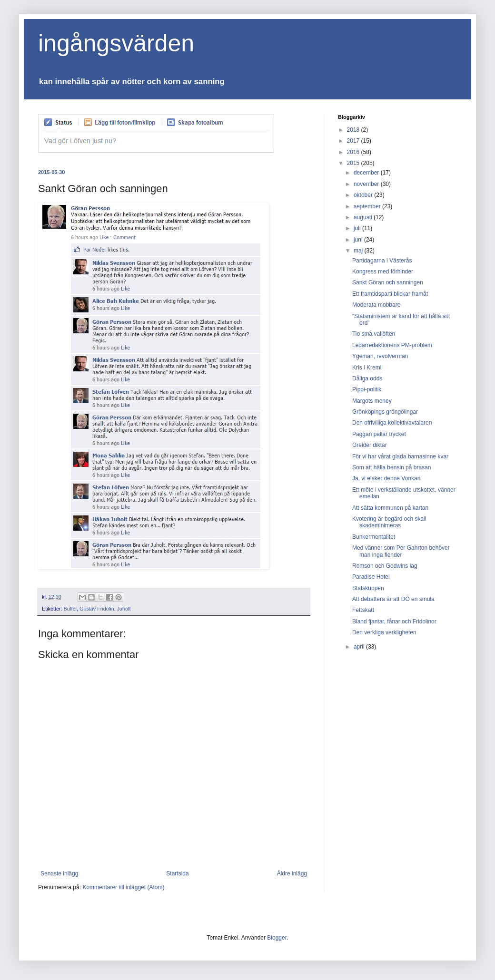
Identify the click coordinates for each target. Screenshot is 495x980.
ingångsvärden (116, 43)
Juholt (124, 609)
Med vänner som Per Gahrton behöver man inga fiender (401, 551)
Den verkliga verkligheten (384, 632)
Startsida (177, 873)
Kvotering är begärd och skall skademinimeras (389, 522)
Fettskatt (363, 610)
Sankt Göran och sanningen (388, 282)
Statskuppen (368, 588)
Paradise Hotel (371, 577)
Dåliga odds (367, 378)
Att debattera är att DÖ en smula (393, 599)
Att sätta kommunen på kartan (390, 508)
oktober (364, 195)
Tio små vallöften (374, 334)
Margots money (372, 401)
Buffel (70, 609)
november (367, 184)
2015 (354, 163)
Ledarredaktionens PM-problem (392, 345)
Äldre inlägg (292, 873)
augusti (364, 217)
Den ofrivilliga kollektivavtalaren (392, 423)
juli (358, 228)
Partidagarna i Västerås (382, 261)
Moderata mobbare (376, 305)
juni (359, 240)
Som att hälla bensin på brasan (391, 467)
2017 (354, 141)
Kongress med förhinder (383, 272)
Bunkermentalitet (374, 537)
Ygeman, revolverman (380, 356)
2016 (354, 152)
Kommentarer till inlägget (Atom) (123, 887)
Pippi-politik (367, 389)
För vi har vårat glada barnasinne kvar (400, 456)
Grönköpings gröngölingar (385, 412)
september (368, 206)
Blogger (277, 938)
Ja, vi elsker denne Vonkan (386, 478)
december (367, 173)
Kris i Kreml (367, 368)
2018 (354, 130)
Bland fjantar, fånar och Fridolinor (394, 621)
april (360, 647)
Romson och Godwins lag (385, 566)
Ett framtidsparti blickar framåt (390, 294)
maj (359, 251)
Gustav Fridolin (97, 609)
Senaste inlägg (59, 873)
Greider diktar (370, 445)
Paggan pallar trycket (379, 434)
